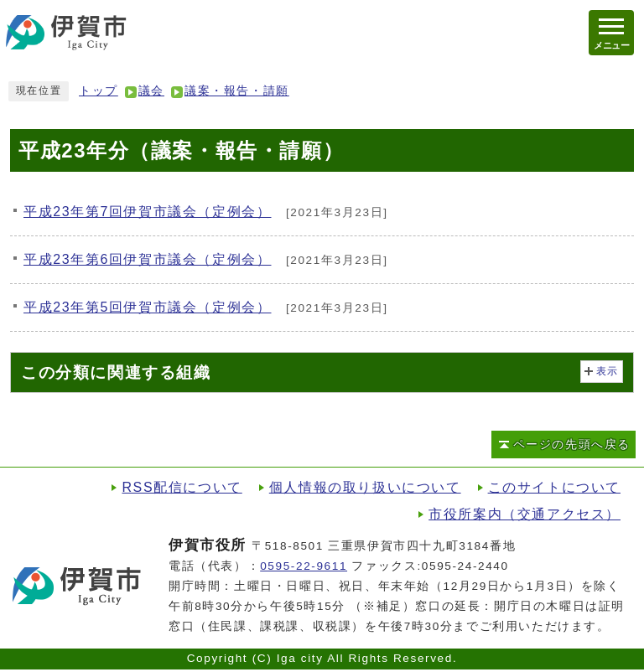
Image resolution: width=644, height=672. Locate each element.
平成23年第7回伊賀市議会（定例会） (148, 212)
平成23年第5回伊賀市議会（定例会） (148, 307)
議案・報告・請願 (237, 91)
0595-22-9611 (304, 566)
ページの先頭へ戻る (572, 445)
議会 (151, 91)
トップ (99, 91)
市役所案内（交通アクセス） (525, 514)
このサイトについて (554, 487)
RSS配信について (182, 487)
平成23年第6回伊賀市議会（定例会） (148, 259)
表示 (608, 371)
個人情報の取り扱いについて (365, 487)
